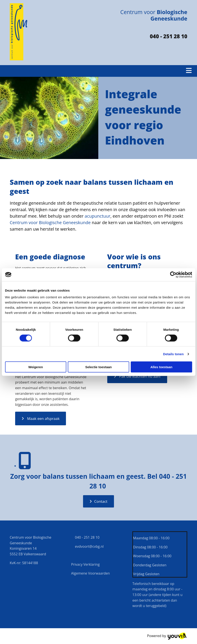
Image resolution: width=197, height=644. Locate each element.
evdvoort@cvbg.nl (87, 546)
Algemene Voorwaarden (90, 573)
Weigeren (36, 367)
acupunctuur (97, 216)
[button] (41, 418)
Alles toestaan (161, 367)
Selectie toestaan (98, 367)
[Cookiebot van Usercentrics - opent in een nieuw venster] (173, 275)
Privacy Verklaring (85, 564)
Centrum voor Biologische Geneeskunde (50, 222)
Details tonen (173, 354)
